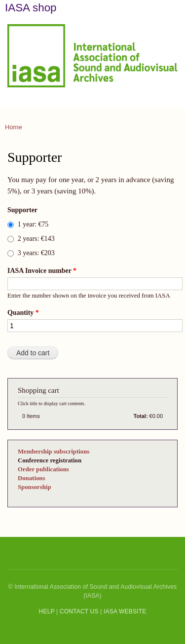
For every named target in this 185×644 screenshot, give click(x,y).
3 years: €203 (36, 253)
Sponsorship (35, 487)
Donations (31, 478)
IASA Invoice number (42, 271)
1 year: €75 (33, 224)
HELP (47, 611)
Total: (141, 416)
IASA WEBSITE (125, 611)
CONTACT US (79, 611)
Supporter (22, 210)
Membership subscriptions (54, 452)
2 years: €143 (36, 239)
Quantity (23, 313)
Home (14, 127)
